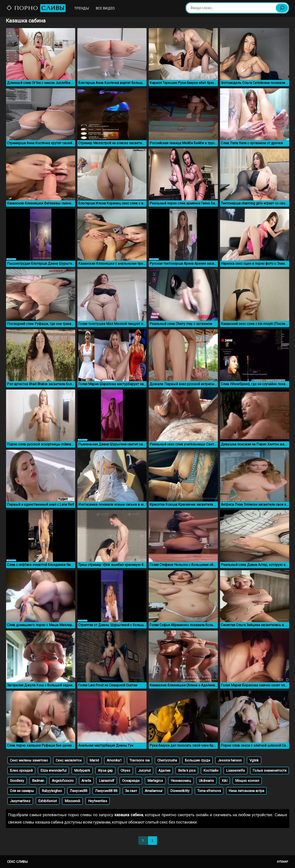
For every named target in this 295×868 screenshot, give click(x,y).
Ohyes (125, 771)
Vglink (254, 760)
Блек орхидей (21, 771)
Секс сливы (17, 862)
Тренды (82, 8)
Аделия (164, 771)
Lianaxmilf (107, 781)
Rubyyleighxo (52, 791)
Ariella (86, 781)
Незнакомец (181, 781)
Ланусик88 (79, 791)
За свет (131, 791)
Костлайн (211, 771)
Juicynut (144, 771)
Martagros (155, 781)
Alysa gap (105, 771)
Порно (36, 8)
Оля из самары (22, 791)
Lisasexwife (235, 771)
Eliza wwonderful (53, 771)
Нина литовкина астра (246, 791)
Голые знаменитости (269, 771)
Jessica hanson (230, 760)
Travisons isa (140, 760)
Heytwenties (98, 801)
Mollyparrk (82, 771)
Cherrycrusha (167, 760)
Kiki (225, 781)
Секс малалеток (69, 760)
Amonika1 (114, 760)
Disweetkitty (180, 791)
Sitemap (282, 862)
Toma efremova (209, 791)
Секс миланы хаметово (29, 760)
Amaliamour (154, 791)
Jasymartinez (20, 801)
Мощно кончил (247, 781)
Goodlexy (17, 781)
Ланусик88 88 (106, 791)
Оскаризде (131, 781)
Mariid (94, 760)
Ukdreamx (206, 781)
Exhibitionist (48, 801)
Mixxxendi (72, 801)
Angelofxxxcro (63, 781)
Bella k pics (187, 771)
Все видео (105, 8)
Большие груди (197, 760)
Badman (38, 781)
